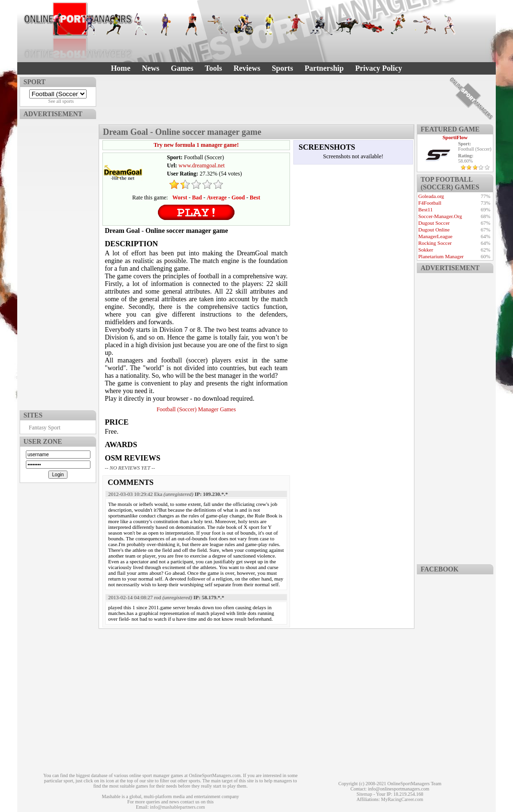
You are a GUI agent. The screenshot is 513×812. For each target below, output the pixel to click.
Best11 (425, 209)
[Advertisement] (58, 263)
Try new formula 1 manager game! (196, 145)
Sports (282, 68)
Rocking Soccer (435, 243)
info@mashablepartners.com (177, 807)
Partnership (324, 68)
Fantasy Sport (45, 428)
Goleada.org (431, 196)
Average (217, 198)
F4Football (430, 203)
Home (121, 68)
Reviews (247, 68)
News (151, 68)
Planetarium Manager (441, 256)
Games (182, 68)
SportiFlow (455, 137)
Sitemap (364, 794)
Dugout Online (434, 230)
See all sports (61, 101)
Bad (197, 198)
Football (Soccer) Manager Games (196, 409)
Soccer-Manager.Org (440, 216)
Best (255, 198)
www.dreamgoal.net (202, 165)
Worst (180, 198)
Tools (213, 68)
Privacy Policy (379, 68)
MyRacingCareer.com (402, 799)
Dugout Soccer (434, 223)
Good (238, 198)
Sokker (426, 250)
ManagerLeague (435, 236)
